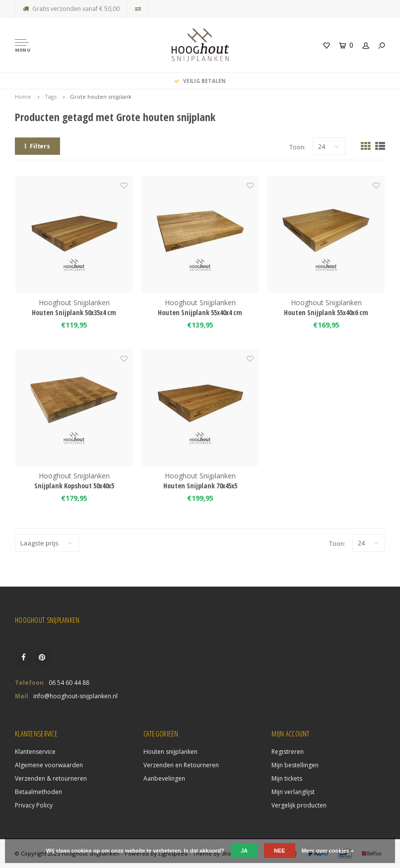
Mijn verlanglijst (293, 792)
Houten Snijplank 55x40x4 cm (200, 312)
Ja (244, 851)
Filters (37, 146)
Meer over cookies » (328, 851)
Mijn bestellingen (295, 765)
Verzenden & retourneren (51, 778)
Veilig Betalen (200, 81)
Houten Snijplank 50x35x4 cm (74, 312)
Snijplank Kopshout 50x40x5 (74, 486)
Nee (280, 851)
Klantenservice (35, 752)
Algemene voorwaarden (49, 765)
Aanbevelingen (164, 778)
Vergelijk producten (299, 805)
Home (23, 97)
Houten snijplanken (170, 752)
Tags (51, 97)
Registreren (288, 752)
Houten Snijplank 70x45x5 (200, 486)
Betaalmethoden (38, 792)
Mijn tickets (287, 778)
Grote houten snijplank (101, 97)
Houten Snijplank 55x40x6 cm (326, 312)
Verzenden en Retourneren (181, 765)
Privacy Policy (34, 805)
